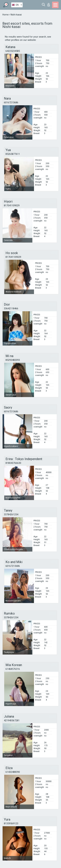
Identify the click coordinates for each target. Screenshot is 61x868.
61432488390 (13, 772)
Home (6, 15)
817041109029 (12, 206)
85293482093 (13, 360)
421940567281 (12, 720)
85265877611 (13, 154)
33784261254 (11, 514)
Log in (49, 5)
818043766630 (13, 463)
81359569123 (11, 823)
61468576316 (13, 669)
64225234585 (13, 51)
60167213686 (11, 103)
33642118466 (11, 309)
